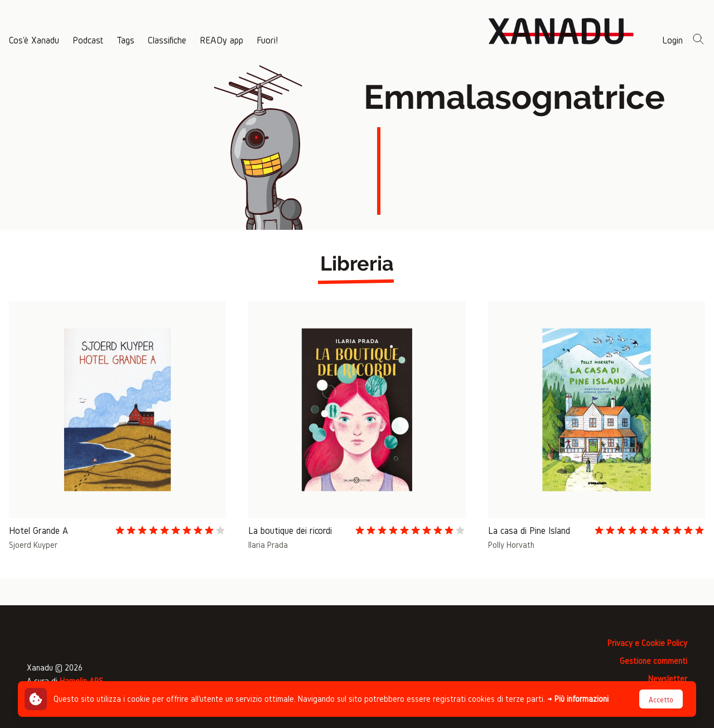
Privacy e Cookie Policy (647, 643)
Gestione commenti (653, 661)
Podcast (88, 40)
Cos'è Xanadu (34, 40)
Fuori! (267, 40)
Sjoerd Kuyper (33, 545)
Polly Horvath (511, 545)
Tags (126, 40)
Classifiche (167, 40)
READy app (221, 40)
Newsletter (668, 679)
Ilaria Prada (268, 545)
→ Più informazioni (578, 699)
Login (672, 40)
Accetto (661, 700)
